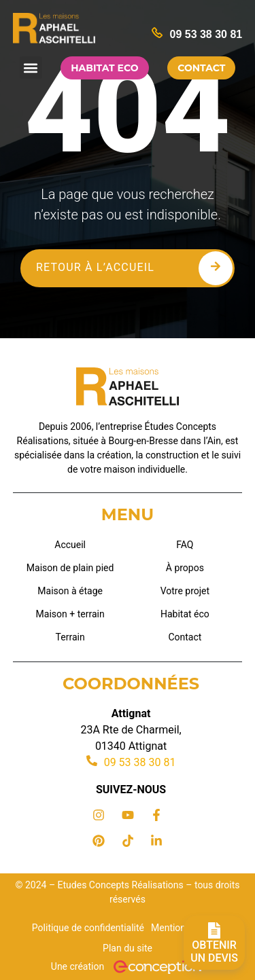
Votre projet (185, 591)
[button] (31, 68)
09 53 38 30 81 (206, 34)
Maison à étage (70, 591)
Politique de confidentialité (88, 928)
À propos (185, 568)
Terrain (70, 637)
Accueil (70, 545)
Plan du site (128, 948)
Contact (185, 637)
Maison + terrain (70, 614)
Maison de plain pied (70, 568)
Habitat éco (185, 614)
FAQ (185, 545)
